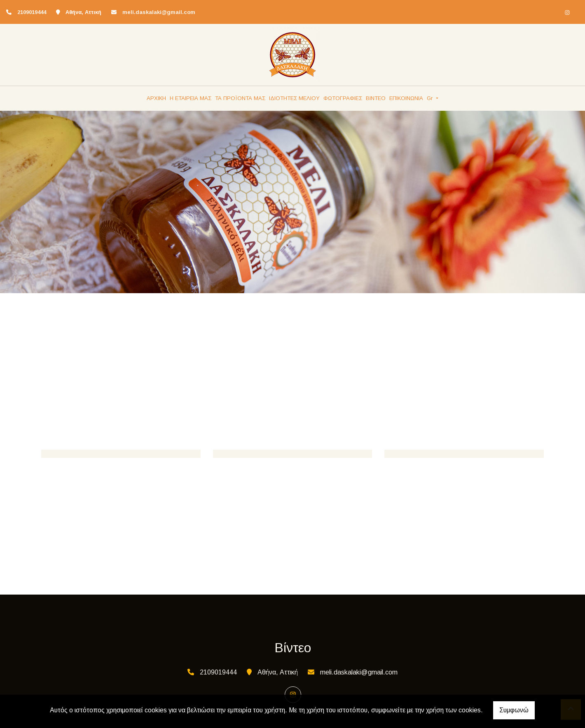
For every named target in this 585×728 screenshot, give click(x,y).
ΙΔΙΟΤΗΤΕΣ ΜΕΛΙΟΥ (294, 98)
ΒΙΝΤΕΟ (376, 98)
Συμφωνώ (514, 710)
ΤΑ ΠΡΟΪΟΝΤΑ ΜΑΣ (240, 98)
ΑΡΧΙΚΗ (156, 98)
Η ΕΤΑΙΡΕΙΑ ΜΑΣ (191, 98)
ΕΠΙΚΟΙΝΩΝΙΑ (406, 98)
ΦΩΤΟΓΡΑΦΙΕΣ (343, 98)
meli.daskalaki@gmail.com (159, 12)
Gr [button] (431, 98)
